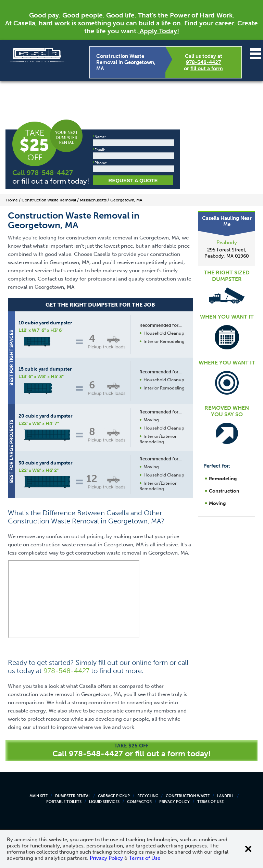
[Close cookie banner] (248, 849)
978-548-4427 (203, 62)
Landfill (226, 796)
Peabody (227, 243)
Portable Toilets (64, 802)
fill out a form (207, 69)
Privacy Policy (174, 802)
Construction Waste (188, 796)
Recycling (148, 796)
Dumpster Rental (73, 796)
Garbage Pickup (114, 796)
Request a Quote (133, 180)
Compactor (139, 802)
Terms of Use (210, 802)
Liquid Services (104, 802)
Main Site (39, 796)
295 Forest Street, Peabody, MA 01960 (227, 253)
